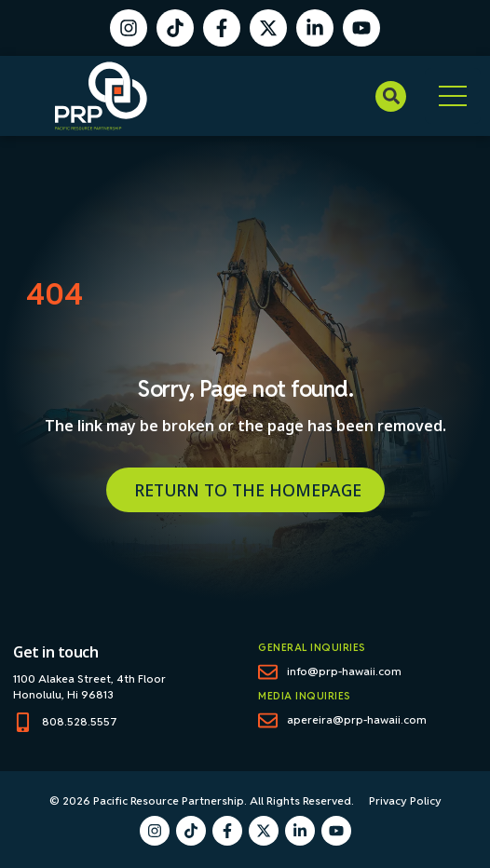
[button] (391, 96)
